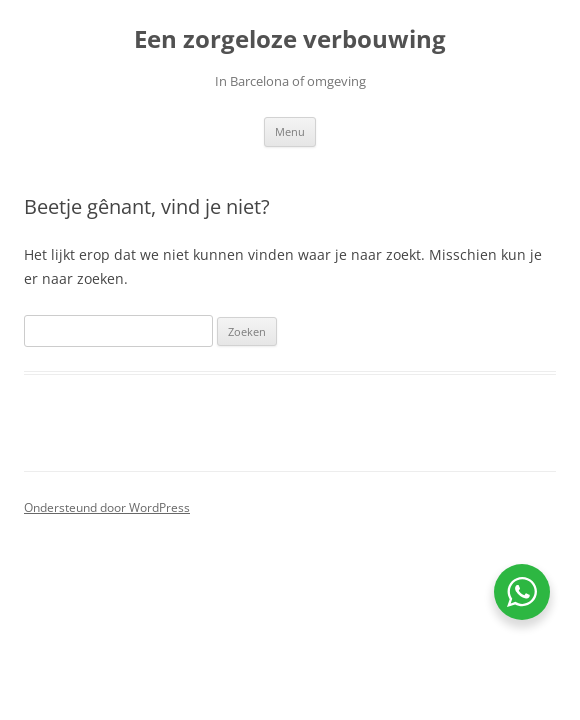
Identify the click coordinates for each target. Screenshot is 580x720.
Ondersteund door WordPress (107, 507)
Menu (290, 131)
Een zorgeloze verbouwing (290, 39)
